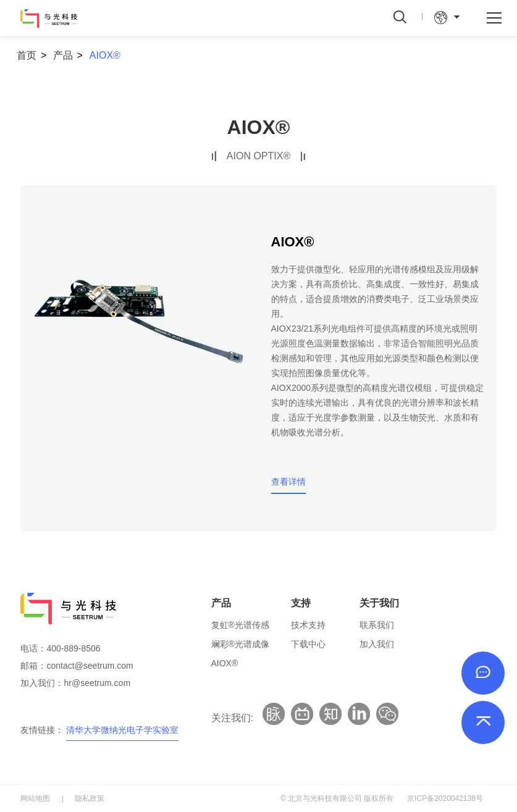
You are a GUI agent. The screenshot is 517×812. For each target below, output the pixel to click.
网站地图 (35, 798)
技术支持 (308, 625)
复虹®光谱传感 (240, 625)
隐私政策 (90, 798)
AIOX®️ (105, 55)
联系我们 (377, 625)
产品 (63, 55)
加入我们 (377, 644)
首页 (27, 55)
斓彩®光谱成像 (240, 644)
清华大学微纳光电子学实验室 (122, 730)
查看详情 (288, 482)
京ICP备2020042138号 (445, 798)
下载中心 (308, 644)
